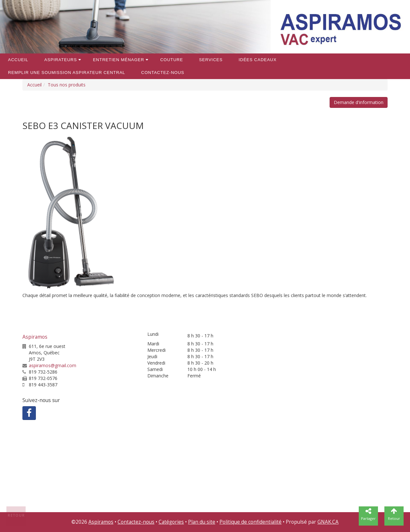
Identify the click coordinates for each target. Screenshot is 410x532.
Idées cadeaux (258, 60)
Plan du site (202, 522)
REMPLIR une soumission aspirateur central (67, 73)
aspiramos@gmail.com (53, 365)
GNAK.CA (328, 522)
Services (211, 60)
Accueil (18, 60)
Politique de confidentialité (250, 522)
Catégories (171, 522)
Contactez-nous (163, 73)
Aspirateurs (61, 60)
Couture (172, 60)
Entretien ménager (119, 60)
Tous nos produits (67, 85)
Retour (16, 515)
